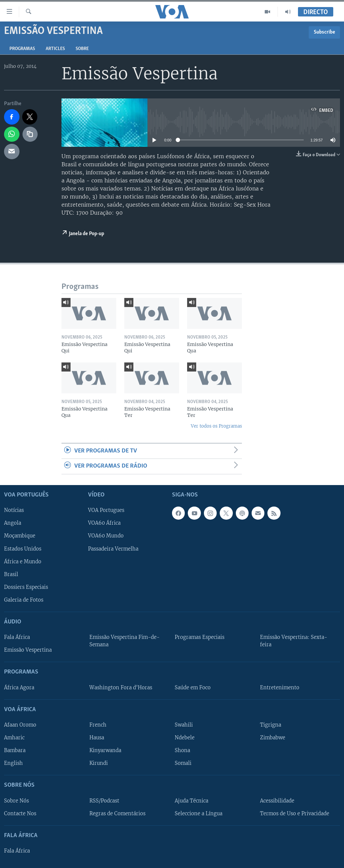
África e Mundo (23, 561)
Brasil (11, 574)
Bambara (15, 750)
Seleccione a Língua (199, 813)
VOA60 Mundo (106, 536)
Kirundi (99, 763)
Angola (13, 523)
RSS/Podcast (104, 800)
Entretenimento (280, 687)
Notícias (14, 510)
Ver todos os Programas (216, 426)
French (98, 725)
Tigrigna (271, 725)
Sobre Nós (16, 800)
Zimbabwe (273, 738)
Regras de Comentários (117, 813)
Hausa (97, 738)
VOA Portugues (106, 510)
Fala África (17, 637)
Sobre (82, 49)
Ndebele (185, 738)
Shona (182, 750)
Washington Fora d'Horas (121, 687)
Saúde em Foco (193, 687)
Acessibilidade (277, 800)
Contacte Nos (20, 813)
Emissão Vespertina (28, 650)
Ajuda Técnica (191, 800)
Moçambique (20, 536)
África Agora (19, 687)
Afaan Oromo (20, 725)
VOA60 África (104, 523)
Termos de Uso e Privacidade (295, 813)
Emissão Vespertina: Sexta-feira (294, 641)
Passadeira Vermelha (113, 549)
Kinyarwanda (105, 750)
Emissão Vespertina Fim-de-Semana (124, 641)
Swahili (184, 725)
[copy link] (30, 134)
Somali (183, 763)
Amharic (14, 738)
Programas (22, 49)
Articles (55, 49)
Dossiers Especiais (26, 587)
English (13, 763)
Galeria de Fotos (24, 600)
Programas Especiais (200, 637)
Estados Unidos (23, 549)
